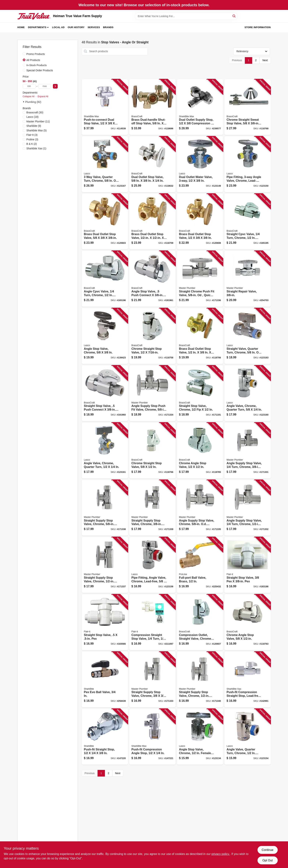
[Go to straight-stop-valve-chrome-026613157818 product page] (200, 393)
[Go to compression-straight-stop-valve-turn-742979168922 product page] (152, 622)
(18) (33, 117)
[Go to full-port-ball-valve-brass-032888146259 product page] (200, 565)
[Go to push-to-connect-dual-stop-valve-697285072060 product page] (105, 107)
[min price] (29, 86)
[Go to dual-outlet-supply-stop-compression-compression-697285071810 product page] (200, 107)
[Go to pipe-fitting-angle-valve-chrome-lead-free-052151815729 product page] (152, 565)
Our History (76, 27)
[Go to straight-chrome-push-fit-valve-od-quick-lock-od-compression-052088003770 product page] (200, 279)
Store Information (258, 27)
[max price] (45, 86)
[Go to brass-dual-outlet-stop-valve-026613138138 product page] (200, 222)
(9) (34, 126)
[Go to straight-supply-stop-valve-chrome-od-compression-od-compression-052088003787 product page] (152, 508)
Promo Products (36, 54)
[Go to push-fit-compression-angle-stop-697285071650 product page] (152, 737)
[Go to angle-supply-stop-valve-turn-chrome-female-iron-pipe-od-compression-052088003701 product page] (248, 451)
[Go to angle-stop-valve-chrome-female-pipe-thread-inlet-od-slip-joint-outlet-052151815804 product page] (200, 737)
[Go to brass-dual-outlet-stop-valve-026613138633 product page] (200, 336)
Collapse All (29, 96)
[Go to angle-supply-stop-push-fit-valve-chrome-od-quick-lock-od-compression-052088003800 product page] (152, 393)
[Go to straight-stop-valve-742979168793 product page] (248, 565)
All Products (33, 60)
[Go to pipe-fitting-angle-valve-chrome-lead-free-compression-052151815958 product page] (248, 164)
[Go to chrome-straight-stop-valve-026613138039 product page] (152, 336)
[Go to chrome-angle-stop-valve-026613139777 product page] (248, 622)
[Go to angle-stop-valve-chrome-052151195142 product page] (105, 336)
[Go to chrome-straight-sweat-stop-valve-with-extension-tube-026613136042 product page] (248, 107)
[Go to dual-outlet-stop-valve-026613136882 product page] (152, 164)
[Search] (234, 16)
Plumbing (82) (33, 102)
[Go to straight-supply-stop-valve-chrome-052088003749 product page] (152, 680)
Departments (37, 27)
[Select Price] (55, 86)
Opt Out (267, 860)
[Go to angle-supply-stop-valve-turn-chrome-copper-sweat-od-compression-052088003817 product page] (248, 508)
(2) (32, 144)
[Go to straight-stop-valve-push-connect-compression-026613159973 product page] (105, 393)
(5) (37, 130)
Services (94, 27)
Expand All (43, 96)
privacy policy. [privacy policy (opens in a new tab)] (220, 854)
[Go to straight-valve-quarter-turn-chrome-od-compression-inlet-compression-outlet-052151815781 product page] (248, 336)
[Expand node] (24, 102)
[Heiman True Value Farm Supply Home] (34, 16)
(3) (32, 135)
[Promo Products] (24, 54)
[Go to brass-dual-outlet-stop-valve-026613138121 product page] (152, 222)
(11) (38, 121)
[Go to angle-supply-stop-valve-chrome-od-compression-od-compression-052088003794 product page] (200, 508)
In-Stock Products (37, 65)
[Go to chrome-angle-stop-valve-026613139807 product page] (200, 451)
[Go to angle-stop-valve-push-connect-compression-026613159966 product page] (152, 279)
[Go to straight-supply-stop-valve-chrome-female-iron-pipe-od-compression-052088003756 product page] (200, 680)
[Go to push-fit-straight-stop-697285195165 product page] (105, 737)
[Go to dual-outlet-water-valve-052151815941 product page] (200, 164)
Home (21, 27)
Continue (267, 850)
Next (265, 60)
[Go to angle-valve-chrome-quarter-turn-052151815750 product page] (248, 393)
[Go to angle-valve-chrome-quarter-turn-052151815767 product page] (105, 451)
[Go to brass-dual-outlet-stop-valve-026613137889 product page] (105, 222)
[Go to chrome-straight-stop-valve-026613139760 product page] (152, 451)
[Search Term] (186, 16)
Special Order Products (40, 70)
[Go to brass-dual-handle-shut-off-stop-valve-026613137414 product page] (152, 107)
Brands (108, 27)
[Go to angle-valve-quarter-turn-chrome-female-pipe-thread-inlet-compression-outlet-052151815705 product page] (248, 737)
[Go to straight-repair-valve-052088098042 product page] (248, 279)
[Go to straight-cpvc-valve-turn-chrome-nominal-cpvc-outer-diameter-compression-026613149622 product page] (248, 222)
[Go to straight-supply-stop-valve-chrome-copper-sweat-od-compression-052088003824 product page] (105, 565)
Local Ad (58, 27)
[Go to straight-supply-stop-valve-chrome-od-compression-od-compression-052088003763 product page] (105, 508)
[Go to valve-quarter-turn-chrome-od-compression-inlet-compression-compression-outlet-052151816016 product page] (105, 164)
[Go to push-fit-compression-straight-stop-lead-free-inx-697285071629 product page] (248, 680)
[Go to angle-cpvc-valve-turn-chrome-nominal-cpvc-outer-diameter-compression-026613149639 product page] (105, 279)
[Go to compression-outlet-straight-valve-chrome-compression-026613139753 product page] (200, 622)
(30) (35, 112)
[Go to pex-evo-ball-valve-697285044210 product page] (105, 680)
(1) (36, 148)
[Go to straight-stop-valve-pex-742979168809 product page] (105, 622)
